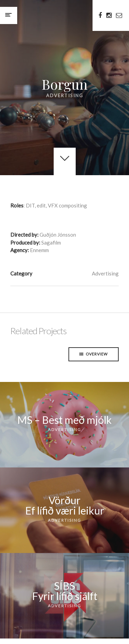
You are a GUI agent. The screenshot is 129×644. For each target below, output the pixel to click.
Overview (94, 354)
